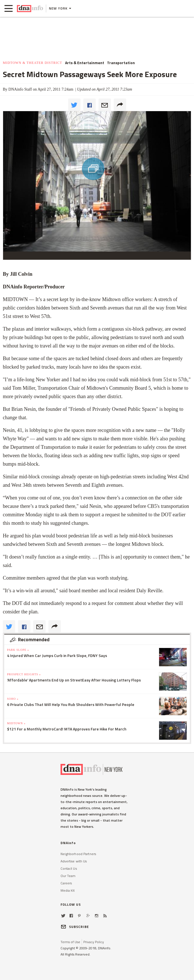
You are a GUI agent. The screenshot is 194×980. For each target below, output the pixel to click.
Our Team (68, 876)
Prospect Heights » (24, 674)
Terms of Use (70, 942)
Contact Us (69, 868)
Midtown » (16, 723)
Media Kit (68, 890)
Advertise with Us (74, 861)
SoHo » (13, 699)
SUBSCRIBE (75, 927)
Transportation (121, 63)
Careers (66, 883)
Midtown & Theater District (33, 63)
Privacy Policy (94, 942)
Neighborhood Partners (78, 854)
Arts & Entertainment (85, 63)
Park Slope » (18, 650)
